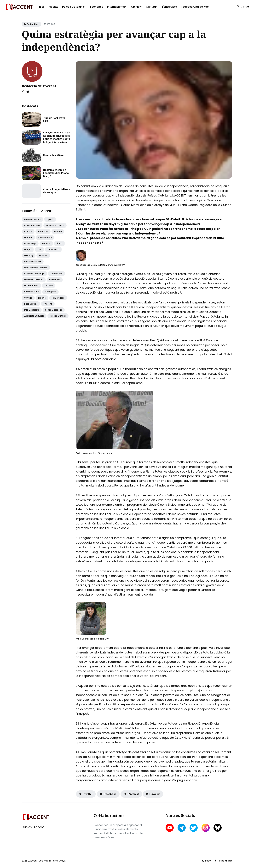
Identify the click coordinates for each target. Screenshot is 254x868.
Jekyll (62, 861)
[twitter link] (194, 828)
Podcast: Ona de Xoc (195, 7)
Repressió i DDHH (33, 262)
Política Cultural (58, 316)
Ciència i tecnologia (34, 274)
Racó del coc (31, 304)
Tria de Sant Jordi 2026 (54, 119)
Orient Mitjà (30, 243)
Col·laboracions (32, 225)
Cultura (28, 231)
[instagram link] (206, 828)
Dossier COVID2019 (34, 280)
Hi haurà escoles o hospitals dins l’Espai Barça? (56, 173)
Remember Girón (54, 155)
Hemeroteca (58, 298)
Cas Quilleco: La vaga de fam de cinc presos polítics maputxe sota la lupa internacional (57, 137)
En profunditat (31, 24)
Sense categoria (54, 310)
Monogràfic (50, 292)
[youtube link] (170, 828)
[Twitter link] (28, 92)
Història (58, 231)
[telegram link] (182, 828)
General (28, 237)
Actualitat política (55, 225)
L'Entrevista (170, 7)
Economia (97, 7)
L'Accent (48, 304)
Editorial (49, 286)
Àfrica (59, 243)
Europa (28, 249)
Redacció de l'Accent (39, 86)
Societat (43, 255)
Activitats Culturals (34, 316)
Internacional (45, 237)
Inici (41, 7)
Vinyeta (28, 298)
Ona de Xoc (57, 274)
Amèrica (46, 243)
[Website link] (23, 92)
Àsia (39, 249)
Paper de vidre (32, 292)
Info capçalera (32, 310)
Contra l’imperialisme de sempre (57, 191)
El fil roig (29, 255)
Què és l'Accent (33, 827)
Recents (53, 7)
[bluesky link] (218, 828)
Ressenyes (55, 280)
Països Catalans (32, 219)
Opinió (50, 219)
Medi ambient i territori (36, 268)
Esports (42, 298)
